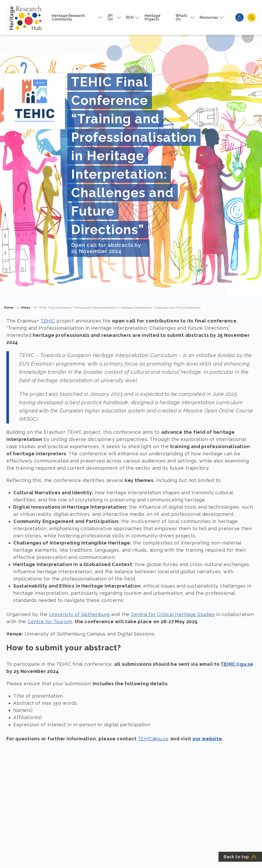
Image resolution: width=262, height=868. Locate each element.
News (26, 308)
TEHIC (48, 321)
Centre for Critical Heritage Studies (173, 614)
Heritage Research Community (68, 17)
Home (9, 308)
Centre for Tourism (50, 622)
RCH (130, 17)
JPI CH (110, 17)
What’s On (181, 17)
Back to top (240, 857)
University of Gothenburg (79, 614)
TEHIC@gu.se (237, 664)
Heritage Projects (152, 17)
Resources (209, 17)
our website (207, 739)
